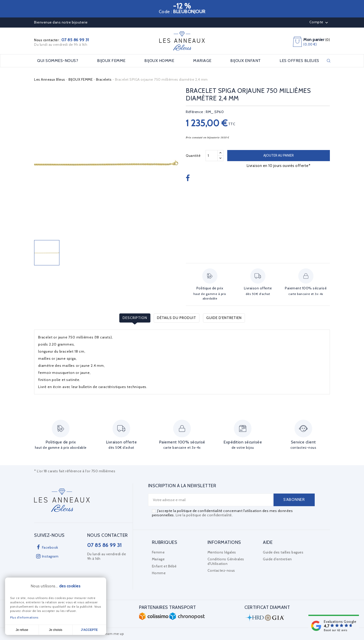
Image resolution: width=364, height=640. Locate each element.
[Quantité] (212, 156)
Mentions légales (222, 552)
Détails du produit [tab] (177, 318)
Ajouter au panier (279, 155)
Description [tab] (135, 318)
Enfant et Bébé (164, 566)
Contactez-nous (221, 570)
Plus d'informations (24, 617)
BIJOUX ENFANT (246, 61)
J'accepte (89, 630)
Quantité (193, 156)
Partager (188, 178)
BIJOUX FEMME (111, 61)
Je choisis (56, 630)
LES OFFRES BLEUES (299, 61)
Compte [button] (319, 23)
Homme (159, 573)
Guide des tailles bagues (283, 552)
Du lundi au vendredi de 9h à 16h (61, 45)
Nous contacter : (62, 40)
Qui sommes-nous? (58, 61)
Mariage (158, 559)
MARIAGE (202, 61)
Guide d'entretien (224, 318)
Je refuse (22, 630)
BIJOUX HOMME (159, 61)
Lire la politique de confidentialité (204, 515)
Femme (158, 552)
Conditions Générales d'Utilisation (226, 561)
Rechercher (329, 61)
